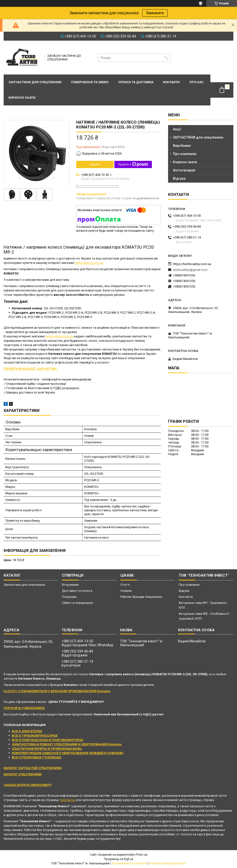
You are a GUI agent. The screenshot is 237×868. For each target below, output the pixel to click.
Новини (126, 591)
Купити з (133, 164)
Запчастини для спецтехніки (35, 82)
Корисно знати (22, 98)
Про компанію (185, 154)
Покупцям (69, 597)
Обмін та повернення (77, 603)
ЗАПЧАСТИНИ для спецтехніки (198, 137)
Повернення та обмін (90, 82)
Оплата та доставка (136, 82)
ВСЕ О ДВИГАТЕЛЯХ (27, 731)
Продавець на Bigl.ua (119, 859)
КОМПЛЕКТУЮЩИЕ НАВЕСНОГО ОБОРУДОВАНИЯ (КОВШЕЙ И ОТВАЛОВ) (68, 753)
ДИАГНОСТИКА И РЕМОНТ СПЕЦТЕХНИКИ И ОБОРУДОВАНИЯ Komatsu (67, 744)
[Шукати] (166, 58)
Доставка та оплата (77, 591)
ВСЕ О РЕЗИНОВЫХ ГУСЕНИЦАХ (37, 757)
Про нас (196, 82)
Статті (125, 585)
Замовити (155, 13)
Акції (177, 129)
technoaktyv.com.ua (89, 263)
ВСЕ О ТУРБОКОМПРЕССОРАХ (35, 736)
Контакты (68, 800)
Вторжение (70, 585)
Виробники (182, 146)
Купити (95, 164)
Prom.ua (142, 855)
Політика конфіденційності (168, 863)
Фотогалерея (184, 170)
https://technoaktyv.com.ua (192, 264)
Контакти (171, 82)
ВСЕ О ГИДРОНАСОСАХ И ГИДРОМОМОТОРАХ (48, 740)
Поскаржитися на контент (129, 863)
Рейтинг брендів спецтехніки (141, 597)
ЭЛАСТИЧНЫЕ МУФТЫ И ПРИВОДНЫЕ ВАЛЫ (47, 749)
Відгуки (179, 178)
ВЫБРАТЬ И (57, 691)
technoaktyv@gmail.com (190, 270)
